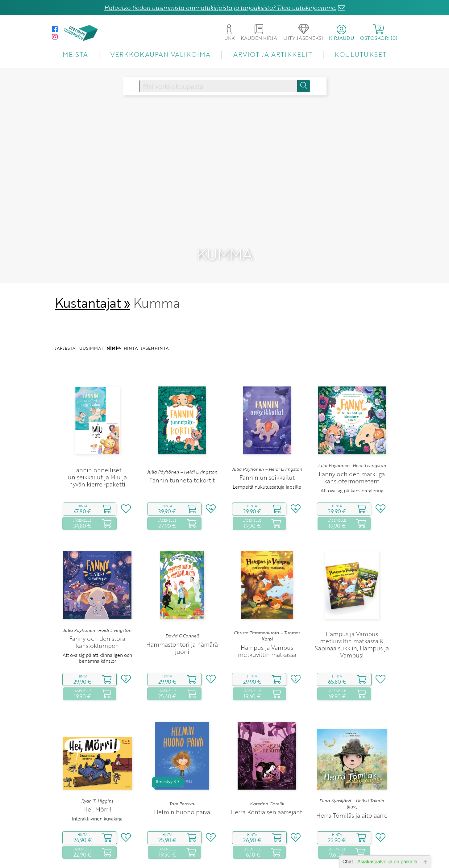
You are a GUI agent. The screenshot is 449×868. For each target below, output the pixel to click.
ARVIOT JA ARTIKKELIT (273, 54)
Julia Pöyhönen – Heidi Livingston (182, 432)
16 (279, 856)
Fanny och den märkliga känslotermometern (352, 438)
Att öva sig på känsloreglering (352, 451)
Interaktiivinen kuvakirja (97, 779)
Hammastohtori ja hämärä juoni (182, 608)
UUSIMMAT (91, 309)
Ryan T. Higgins (97, 762)
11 (266, 856)
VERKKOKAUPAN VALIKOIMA (160, 54)
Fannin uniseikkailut (267, 438)
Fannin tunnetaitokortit (182, 441)
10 (256, 856)
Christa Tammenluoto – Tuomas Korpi (267, 597)
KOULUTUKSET (360, 54)
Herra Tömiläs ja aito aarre (352, 776)
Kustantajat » (93, 264)
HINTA (131, 309)
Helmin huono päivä (182, 773)
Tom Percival (182, 765)
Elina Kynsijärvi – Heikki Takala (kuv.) (352, 764)
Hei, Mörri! (97, 770)
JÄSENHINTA (155, 309)
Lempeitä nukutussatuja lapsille (267, 448)
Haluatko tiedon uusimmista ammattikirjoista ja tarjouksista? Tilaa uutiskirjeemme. (220, 8)
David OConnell (182, 597)
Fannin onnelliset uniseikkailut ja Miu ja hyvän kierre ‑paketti (97, 438)
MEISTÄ (75, 54)
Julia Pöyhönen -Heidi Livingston (352, 426)
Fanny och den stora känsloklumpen (97, 603)
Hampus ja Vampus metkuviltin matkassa (267, 611)
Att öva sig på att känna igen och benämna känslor (97, 619)
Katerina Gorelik (267, 765)
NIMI (114, 309)
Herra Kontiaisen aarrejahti (267, 773)
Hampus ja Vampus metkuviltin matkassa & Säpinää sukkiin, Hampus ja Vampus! (352, 605)
